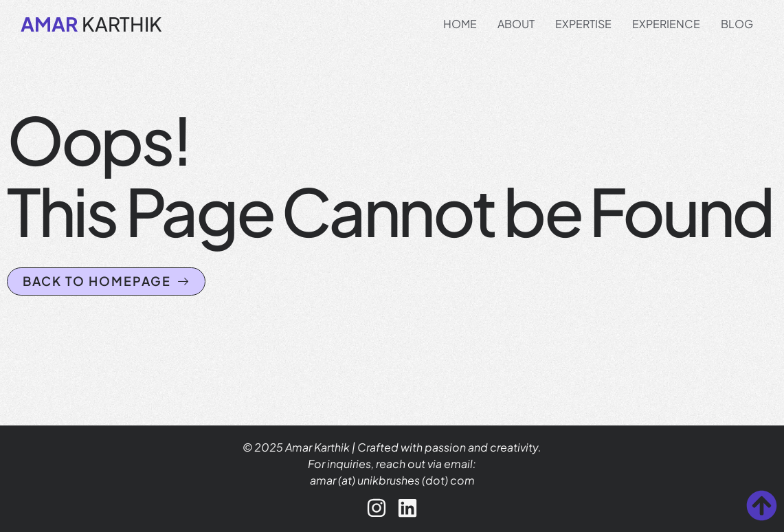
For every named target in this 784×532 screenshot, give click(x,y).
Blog (737, 24)
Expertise (583, 24)
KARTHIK (91, 24)
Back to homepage (106, 281)
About (516, 24)
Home (460, 24)
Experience (666, 24)
